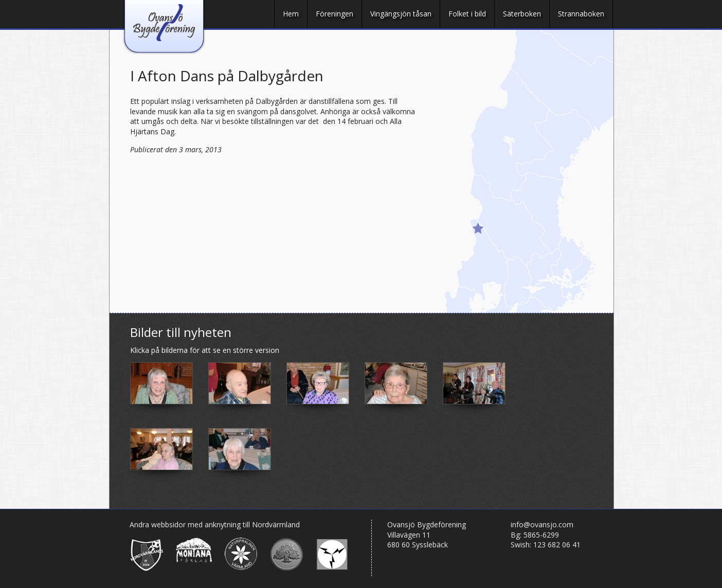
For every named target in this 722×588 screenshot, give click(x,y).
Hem (291, 14)
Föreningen (335, 14)
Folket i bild (467, 14)
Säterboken (522, 14)
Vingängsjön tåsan (401, 14)
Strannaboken (581, 14)
